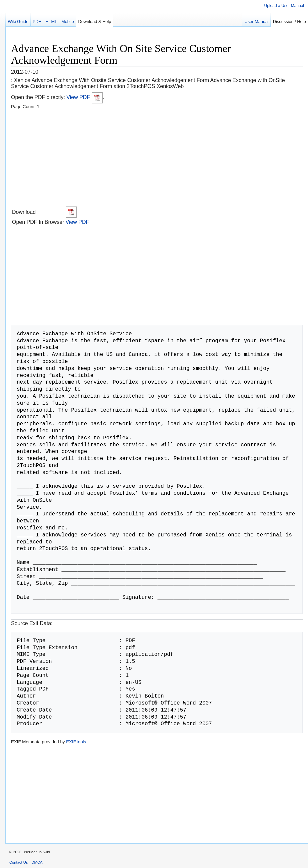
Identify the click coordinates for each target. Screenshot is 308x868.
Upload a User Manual (284, 6)
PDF (37, 22)
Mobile (68, 22)
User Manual (256, 22)
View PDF (84, 97)
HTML (51, 22)
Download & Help (95, 22)
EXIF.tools (76, 742)
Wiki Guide (18, 22)
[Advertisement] (157, 159)
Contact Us (18, 862)
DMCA (37, 862)
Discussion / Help (289, 22)
